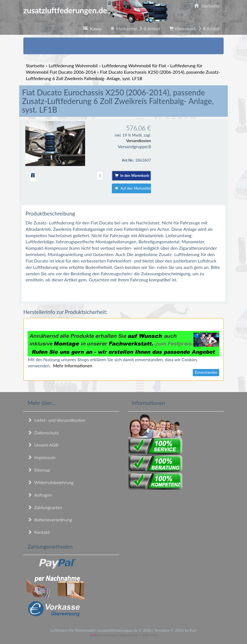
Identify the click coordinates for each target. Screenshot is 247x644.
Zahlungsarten (45, 507)
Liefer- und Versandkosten (56, 420)
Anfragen (40, 495)
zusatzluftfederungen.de (96, 10)
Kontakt (39, 532)
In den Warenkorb (132, 175)
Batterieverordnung (50, 520)
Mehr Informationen (72, 366)
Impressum (42, 457)
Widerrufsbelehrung (50, 482)
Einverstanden (206, 372)
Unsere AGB (43, 445)
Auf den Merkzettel (133, 188)
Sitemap (39, 470)
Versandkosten (139, 141)
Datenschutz (43, 433)
